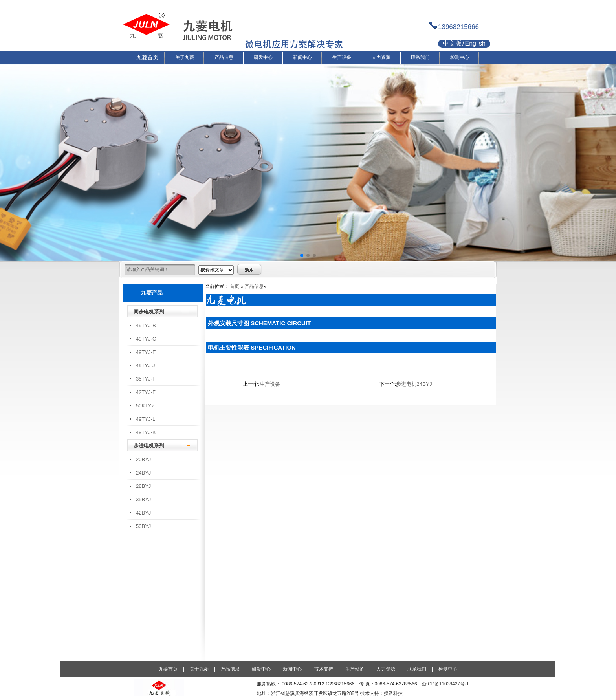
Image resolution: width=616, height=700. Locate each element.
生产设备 (270, 384)
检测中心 (448, 669)
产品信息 (254, 286)
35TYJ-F (146, 379)
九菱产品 (152, 293)
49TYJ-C (146, 339)
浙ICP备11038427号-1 (445, 684)
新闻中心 (292, 669)
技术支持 (324, 669)
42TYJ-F (146, 392)
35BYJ (143, 499)
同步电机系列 (149, 312)
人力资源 (386, 669)
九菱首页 (168, 669)
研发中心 (261, 669)
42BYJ (143, 513)
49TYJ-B (146, 325)
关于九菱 (199, 669)
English (475, 43)
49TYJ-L (146, 419)
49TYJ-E (146, 352)
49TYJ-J (145, 366)
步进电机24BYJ (414, 384)
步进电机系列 (149, 446)
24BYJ (143, 473)
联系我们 (417, 669)
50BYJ (143, 526)
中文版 (452, 43)
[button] (302, 255)
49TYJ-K (146, 432)
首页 (235, 286)
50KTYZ (145, 406)
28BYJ (143, 486)
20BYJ (143, 459)
